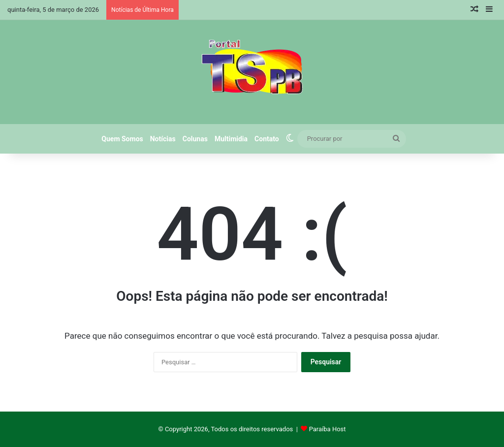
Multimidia (231, 139)
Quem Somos (122, 139)
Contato (267, 139)
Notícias (163, 139)
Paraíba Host (328, 429)
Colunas (195, 139)
